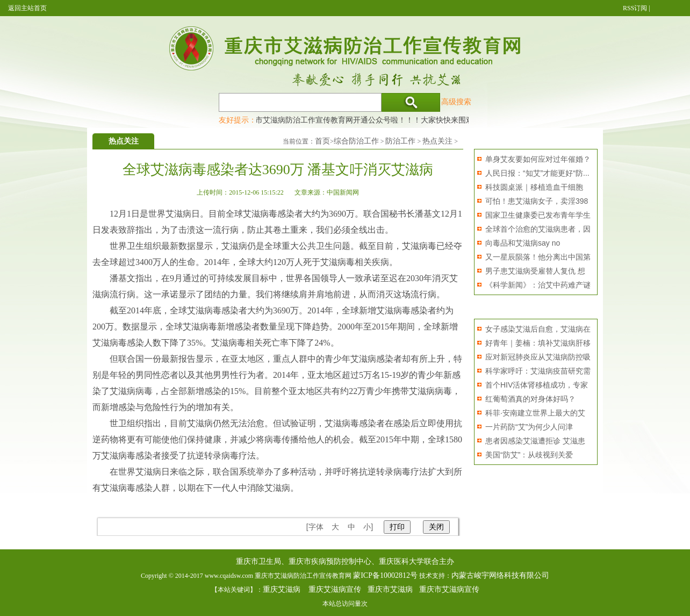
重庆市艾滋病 (390, 589)
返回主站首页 (27, 8)
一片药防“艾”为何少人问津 (529, 427)
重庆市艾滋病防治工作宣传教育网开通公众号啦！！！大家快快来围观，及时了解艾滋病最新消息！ (407, 120)
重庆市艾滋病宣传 (449, 589)
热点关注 (437, 141)
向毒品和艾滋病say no (523, 243)
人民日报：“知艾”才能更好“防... (537, 173)
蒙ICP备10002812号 (385, 575)
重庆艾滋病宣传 (335, 589)
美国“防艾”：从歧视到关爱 (529, 455)
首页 (322, 141)
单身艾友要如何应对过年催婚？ (538, 159)
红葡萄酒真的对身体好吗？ (530, 399)
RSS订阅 (635, 8)
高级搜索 (456, 102)
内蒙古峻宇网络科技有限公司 (500, 575)
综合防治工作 (356, 141)
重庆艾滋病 (282, 589)
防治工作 (400, 141)
